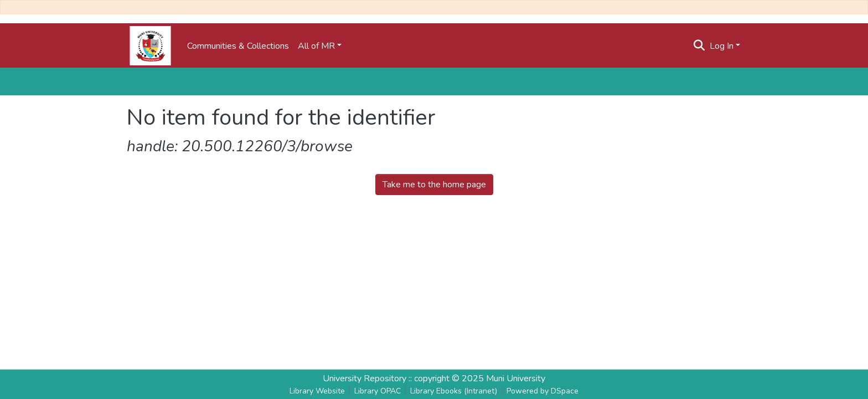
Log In (722, 46)
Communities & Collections (238, 46)
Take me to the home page (434, 185)
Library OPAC (378, 391)
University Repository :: (368, 378)
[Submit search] (699, 46)
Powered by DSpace (542, 391)
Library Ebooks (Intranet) (454, 391)
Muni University (516, 378)
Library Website (317, 391)
